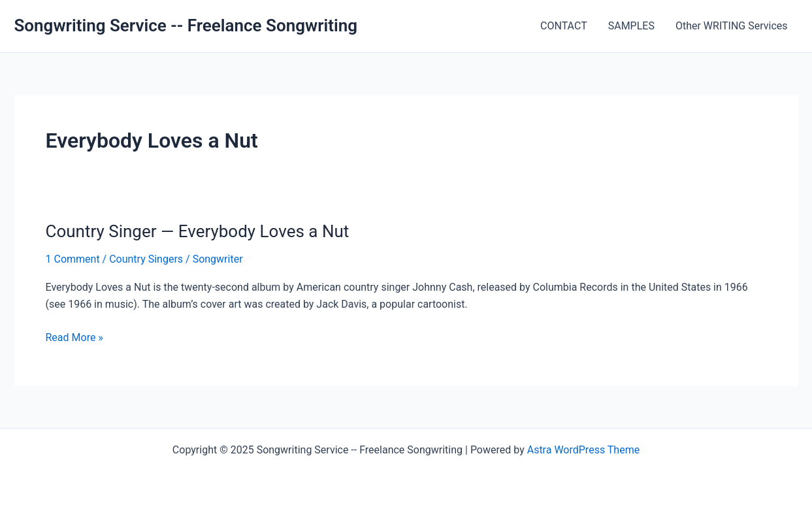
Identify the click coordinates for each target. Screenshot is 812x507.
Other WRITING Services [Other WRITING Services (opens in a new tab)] (732, 26)
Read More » (74, 338)
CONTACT (564, 26)
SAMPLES (631, 26)
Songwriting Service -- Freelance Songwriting (186, 25)
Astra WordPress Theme (583, 450)
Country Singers (146, 259)
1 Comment (73, 259)
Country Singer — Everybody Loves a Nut (198, 231)
